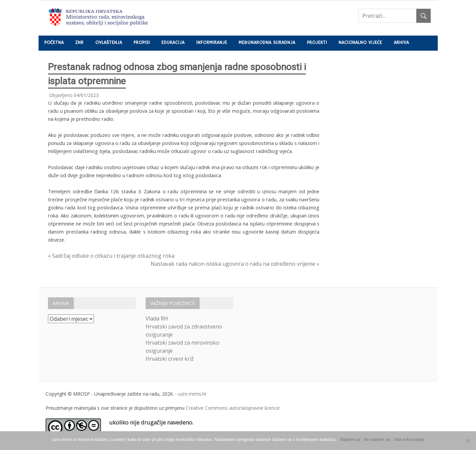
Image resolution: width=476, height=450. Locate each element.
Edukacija (173, 43)
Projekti (317, 43)
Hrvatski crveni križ (170, 359)
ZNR (79, 43)
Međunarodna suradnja (267, 43)
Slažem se (350, 439)
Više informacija (409, 439)
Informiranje (212, 43)
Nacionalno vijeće (360, 43)
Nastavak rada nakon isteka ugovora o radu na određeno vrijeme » (235, 264)
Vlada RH (157, 318)
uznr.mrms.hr (192, 394)
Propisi (142, 43)
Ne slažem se (377, 439)
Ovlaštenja (109, 43)
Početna (54, 43)
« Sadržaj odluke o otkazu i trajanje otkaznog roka (111, 256)
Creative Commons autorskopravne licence (233, 408)
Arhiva (401, 43)
